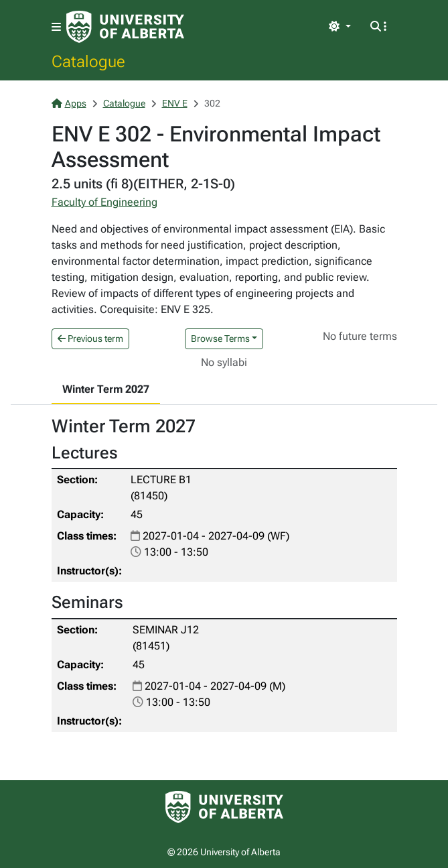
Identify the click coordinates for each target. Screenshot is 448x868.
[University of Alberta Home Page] (125, 27)
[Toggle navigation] (56, 27)
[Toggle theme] (340, 27)
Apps (69, 103)
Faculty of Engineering (104, 202)
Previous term (90, 338)
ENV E (175, 103)
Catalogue (88, 61)
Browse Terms (220, 338)
